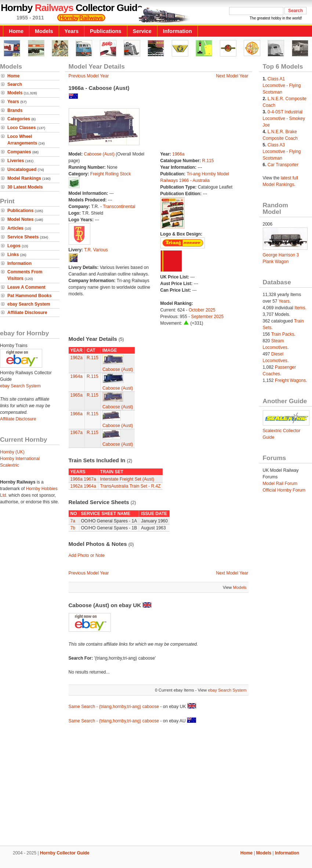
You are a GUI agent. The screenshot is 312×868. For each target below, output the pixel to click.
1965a (77, 395)
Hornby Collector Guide (65, 853)
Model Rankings (24, 178)
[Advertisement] (156, 786)
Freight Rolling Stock (111, 174)
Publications (106, 31)
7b (73, 528)
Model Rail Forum (280, 484)
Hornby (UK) (12, 452)
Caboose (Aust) (99, 154)
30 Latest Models (25, 187)
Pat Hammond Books (30, 296)
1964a (77, 376)
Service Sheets (23, 237)
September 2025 (208, 317)
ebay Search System (29, 304)
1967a (77, 433)
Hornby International (20, 459)
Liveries (16, 161)
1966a (178, 154)
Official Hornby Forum (284, 490)
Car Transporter (283, 165)
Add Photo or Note (87, 555)
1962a (77, 358)
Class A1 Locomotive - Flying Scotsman (282, 85)
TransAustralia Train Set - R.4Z (130, 486)
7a (73, 521)
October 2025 (202, 310)
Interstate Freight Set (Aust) (127, 479)
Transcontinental (119, 207)
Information (177, 31)
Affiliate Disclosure (27, 313)
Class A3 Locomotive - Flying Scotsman (282, 152)
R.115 (208, 161)
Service (142, 31)
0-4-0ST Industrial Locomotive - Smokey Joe (284, 118)
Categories (19, 119)
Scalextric (10, 465)
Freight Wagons (290, 380)
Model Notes (20, 219)
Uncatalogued (22, 169)
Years (72, 31)
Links (13, 255)
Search (15, 84)
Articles (15, 228)
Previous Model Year (89, 76)
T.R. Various (96, 250)
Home (16, 31)
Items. (300, 308)
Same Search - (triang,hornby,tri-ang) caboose (114, 707)
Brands (15, 110)
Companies (19, 152)
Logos (14, 246)
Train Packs (283, 334)
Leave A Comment (26, 287)
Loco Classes (21, 128)
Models (44, 31)
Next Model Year (232, 76)
